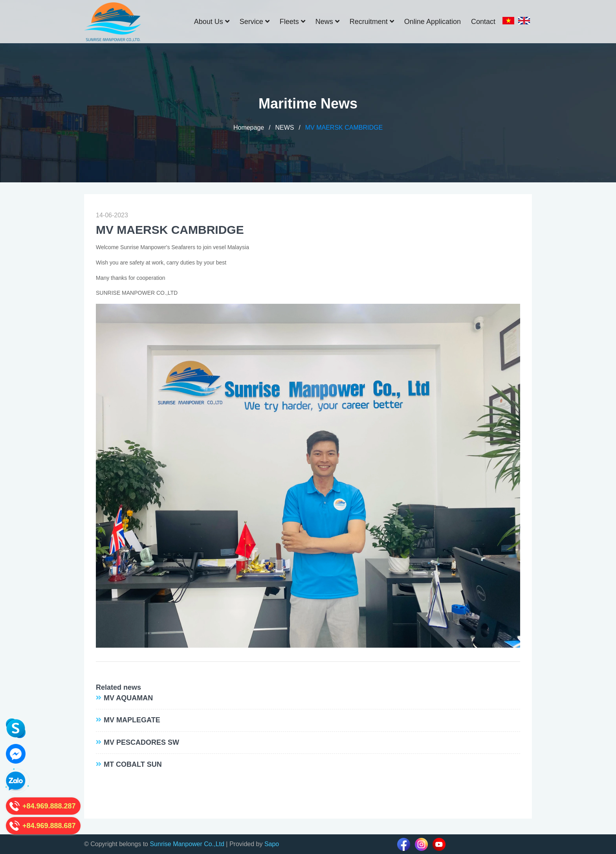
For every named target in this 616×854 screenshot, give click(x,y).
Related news (118, 687)
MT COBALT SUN (133, 764)
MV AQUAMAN (128, 698)
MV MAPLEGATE (132, 720)
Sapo (272, 844)
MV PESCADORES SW (141, 742)
